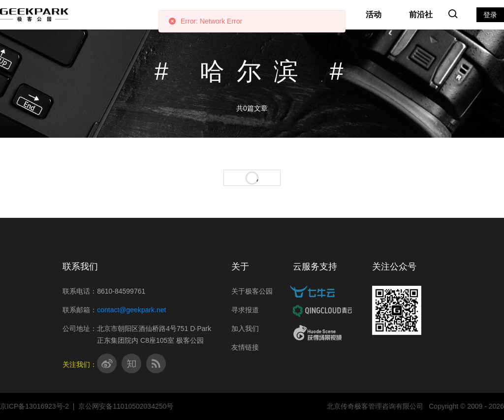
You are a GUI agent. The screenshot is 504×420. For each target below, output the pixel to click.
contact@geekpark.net (131, 310)
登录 (490, 15)
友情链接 (245, 347)
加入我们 (245, 329)
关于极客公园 (252, 291)
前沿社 (421, 15)
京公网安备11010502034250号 (126, 406)
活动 (374, 15)
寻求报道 (245, 310)
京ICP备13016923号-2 (34, 406)
